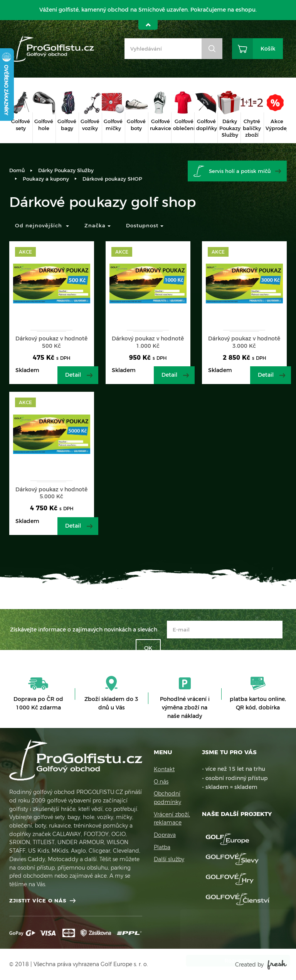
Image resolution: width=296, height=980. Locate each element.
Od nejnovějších (42, 225)
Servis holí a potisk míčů (240, 171)
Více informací (214, 945)
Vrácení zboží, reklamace (172, 819)
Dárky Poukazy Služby (66, 170)
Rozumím (230, 961)
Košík (268, 49)
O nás (161, 782)
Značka (98, 225)
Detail (73, 375)
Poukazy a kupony (46, 179)
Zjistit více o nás (38, 900)
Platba (162, 847)
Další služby (169, 859)
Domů (17, 170)
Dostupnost (145, 225)
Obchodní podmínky (167, 798)
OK (148, 648)
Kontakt (164, 769)
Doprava (165, 835)
